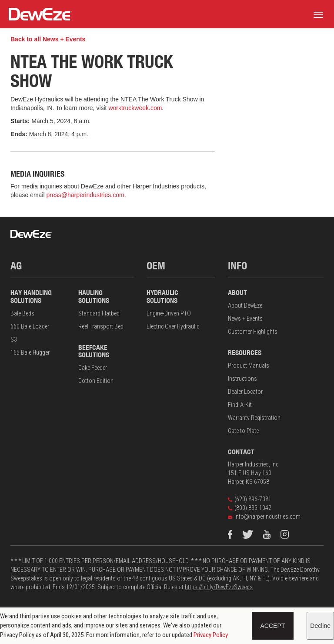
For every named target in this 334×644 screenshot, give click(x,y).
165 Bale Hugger (30, 352)
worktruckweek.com (135, 108)
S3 (14, 339)
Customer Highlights (253, 332)
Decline (320, 626)
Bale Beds (22, 313)
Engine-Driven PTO (169, 313)
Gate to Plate (243, 431)
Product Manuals (249, 366)
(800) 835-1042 (250, 508)
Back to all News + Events (48, 39)
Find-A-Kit (240, 405)
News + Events (245, 319)
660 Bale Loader (30, 326)
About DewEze (245, 305)
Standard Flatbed (99, 313)
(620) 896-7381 (250, 499)
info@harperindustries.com (264, 517)
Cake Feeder (93, 368)
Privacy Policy (210, 635)
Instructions (242, 379)
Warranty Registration (254, 418)
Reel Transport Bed (101, 326)
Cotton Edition (96, 381)
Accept (273, 626)
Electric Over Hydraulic (173, 326)
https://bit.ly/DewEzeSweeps (219, 587)
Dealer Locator (245, 392)
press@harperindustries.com (85, 195)
